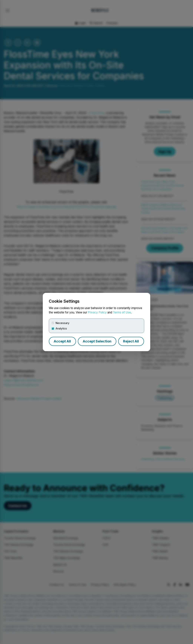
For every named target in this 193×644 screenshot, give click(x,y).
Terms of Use (122, 312)
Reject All (131, 341)
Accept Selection (97, 341)
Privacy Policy (97, 312)
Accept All (62, 341)
